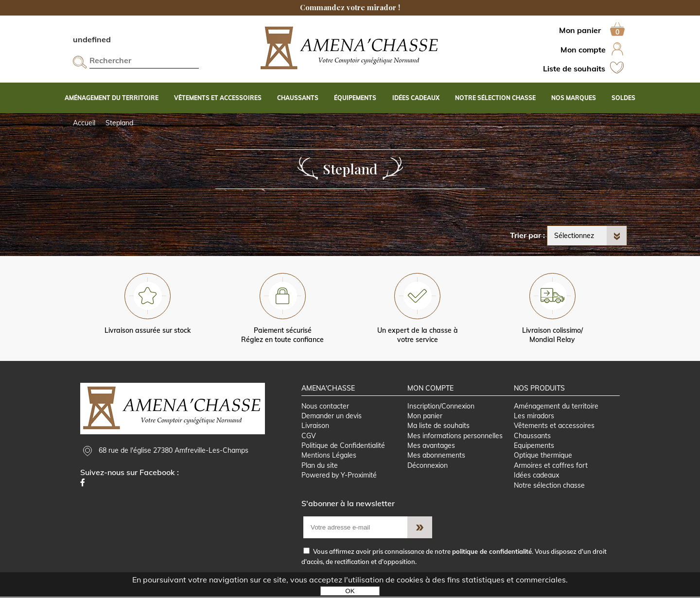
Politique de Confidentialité (343, 446)
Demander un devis (332, 416)
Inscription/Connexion (441, 407)
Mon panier (425, 416)
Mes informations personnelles (455, 436)
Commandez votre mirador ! (350, 7)
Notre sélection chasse (549, 486)
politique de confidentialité (492, 553)
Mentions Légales (329, 457)
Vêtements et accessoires (554, 427)
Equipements (534, 446)
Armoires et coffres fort (551, 466)
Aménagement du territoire (556, 407)
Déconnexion (428, 466)
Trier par (525, 235)
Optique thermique (543, 457)
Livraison (315, 427)
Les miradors (534, 416)
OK (350, 591)
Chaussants (532, 436)
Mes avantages (431, 446)
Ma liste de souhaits (438, 427)
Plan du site (320, 466)
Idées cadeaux (536, 477)
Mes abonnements (436, 457)
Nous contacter (325, 407)
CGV (309, 436)
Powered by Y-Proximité (339, 477)
